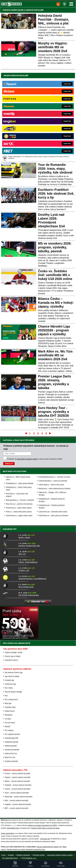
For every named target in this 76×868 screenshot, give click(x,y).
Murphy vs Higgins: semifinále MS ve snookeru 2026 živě (53, 47)
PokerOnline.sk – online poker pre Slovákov (53, 515)
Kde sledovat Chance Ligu (14, 672)
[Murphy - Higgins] (10, 536)
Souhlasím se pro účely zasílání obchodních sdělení (35, 459)
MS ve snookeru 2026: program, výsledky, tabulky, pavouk (55, 247)
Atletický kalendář (11, 746)
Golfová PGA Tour (11, 754)
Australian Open (10, 707)
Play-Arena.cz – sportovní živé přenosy (19, 504)
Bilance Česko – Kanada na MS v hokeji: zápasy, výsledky (56, 303)
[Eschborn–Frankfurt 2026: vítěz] (10, 544)
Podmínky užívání (39, 855)
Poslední (50, 433)
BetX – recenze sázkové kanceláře (17, 800)
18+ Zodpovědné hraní (10, 858)
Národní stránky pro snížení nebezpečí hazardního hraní (26, 849)
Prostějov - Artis (24, 570)
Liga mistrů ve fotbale (12, 676)
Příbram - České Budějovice (28, 562)
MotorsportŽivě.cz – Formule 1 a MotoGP (20, 500)
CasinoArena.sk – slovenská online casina (53, 512)
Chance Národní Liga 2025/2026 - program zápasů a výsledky (54, 330)
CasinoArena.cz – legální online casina (19, 515)
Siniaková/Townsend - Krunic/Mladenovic (32, 579)
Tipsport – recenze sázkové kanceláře (18, 777)
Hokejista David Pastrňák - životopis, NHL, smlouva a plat (54, 19)
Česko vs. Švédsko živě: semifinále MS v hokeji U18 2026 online (55, 275)
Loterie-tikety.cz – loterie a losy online (51, 485)
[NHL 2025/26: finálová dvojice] (10, 594)
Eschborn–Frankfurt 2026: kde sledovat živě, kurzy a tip (56, 193)
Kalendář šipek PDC (12, 738)
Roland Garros (10, 711)
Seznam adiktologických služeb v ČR (49, 847)
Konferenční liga (10, 684)
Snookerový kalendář (12, 750)
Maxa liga (8, 703)
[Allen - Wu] (10, 553)
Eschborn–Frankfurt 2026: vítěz (29, 546)
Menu (71, 4)
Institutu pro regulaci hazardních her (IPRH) (42, 825)
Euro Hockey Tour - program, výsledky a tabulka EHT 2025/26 (54, 412)
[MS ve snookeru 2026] (10, 586)
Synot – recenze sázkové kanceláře (17, 793)
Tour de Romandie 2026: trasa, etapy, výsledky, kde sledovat (55, 169)
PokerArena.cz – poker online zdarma (19, 508)
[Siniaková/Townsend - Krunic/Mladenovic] (10, 577)
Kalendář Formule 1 (11, 660)
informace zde (45, 839)
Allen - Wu (22, 554)
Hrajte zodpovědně (7, 833)
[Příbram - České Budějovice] (10, 561)
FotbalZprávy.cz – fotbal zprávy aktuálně (20, 483)
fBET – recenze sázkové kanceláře (17, 808)
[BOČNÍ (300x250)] (19, 638)
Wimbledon (9, 715)
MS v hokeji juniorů (11, 699)
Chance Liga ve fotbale (13, 656)
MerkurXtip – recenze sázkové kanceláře (19, 797)
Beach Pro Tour (10, 757)
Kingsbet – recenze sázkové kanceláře (18, 804)
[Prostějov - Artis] (10, 569)
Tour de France (10, 723)
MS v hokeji (9, 688)
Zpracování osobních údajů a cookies (60, 855)
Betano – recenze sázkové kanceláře (17, 781)
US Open (8, 719)
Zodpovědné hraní (13, 828)
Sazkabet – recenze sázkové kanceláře (18, 785)
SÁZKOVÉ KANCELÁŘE (35, 10)
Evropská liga (9, 680)
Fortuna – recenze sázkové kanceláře (17, 773)
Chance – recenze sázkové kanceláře (17, 789)
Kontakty (11, 855)
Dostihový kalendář (11, 761)
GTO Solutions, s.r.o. (29, 858)
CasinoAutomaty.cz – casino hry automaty (53, 481)
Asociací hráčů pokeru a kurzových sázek (45, 828)
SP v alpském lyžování (12, 734)
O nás (3, 855)
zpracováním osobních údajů (27, 459)
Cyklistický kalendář (11, 742)
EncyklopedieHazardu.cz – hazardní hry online (54, 477)
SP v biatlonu (9, 730)
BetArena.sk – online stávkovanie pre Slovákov (55, 488)
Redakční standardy (23, 855)
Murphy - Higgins (24, 537)
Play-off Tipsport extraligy (13, 692)
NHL (6, 696)
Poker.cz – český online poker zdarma (19, 512)
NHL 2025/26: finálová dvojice (29, 595)
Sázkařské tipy (10, 529)
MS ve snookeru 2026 (26, 587)
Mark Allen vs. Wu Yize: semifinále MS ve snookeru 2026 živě (56, 355)
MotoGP (8, 726)
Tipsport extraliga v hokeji (13, 652)
